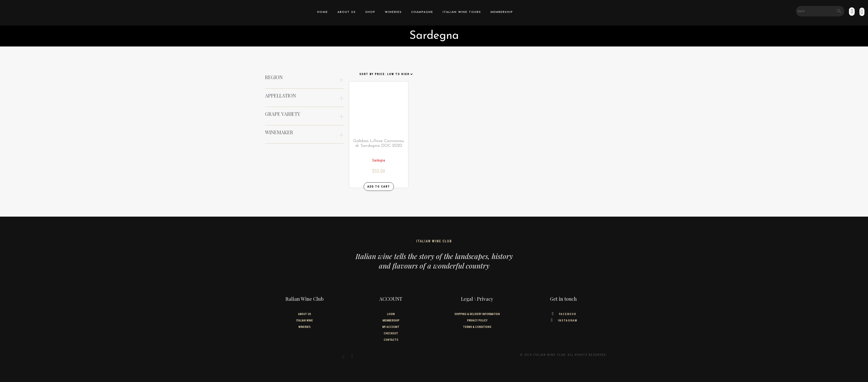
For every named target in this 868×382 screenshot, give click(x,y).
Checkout (391, 333)
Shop (370, 12)
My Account (391, 327)
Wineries (393, 12)
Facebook (563, 314)
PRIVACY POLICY (477, 321)
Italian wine (304, 321)
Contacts (391, 340)
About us (347, 12)
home (323, 12)
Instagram (563, 321)
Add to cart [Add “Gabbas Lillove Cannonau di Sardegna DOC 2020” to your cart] (379, 187)
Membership (502, 12)
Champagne (422, 12)
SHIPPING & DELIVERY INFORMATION (477, 314)
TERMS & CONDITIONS (477, 327)
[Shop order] (386, 74)
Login (391, 314)
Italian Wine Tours (462, 12)
